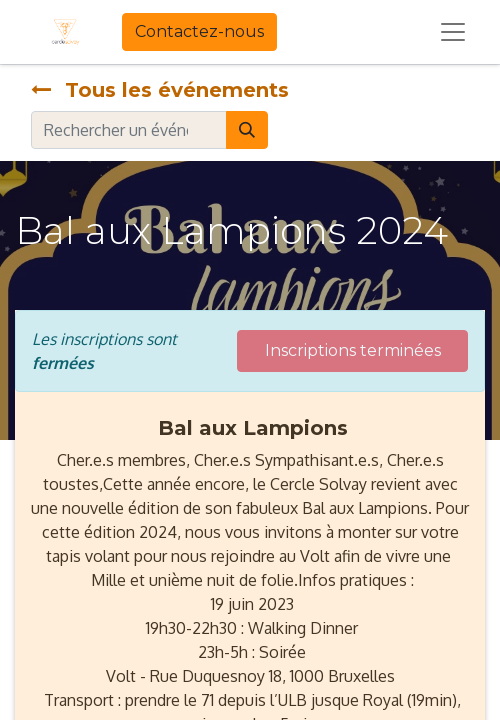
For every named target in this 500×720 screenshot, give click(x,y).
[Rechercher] (247, 130)
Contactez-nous (199, 31)
